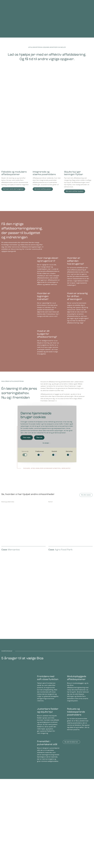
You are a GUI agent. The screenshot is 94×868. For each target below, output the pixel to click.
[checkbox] (25, 454)
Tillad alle (39, 437)
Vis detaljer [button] (46, 443)
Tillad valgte (27, 437)
